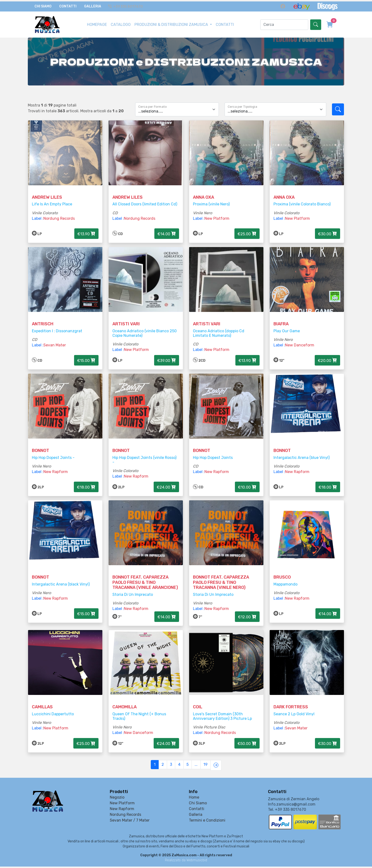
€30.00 (328, 230)
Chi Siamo (43, 5)
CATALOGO (121, 22)
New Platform (217, 215)
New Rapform (56, 472)
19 (206, 768)
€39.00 (167, 359)
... (196, 768)
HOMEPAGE (97, 22)
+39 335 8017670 (126, 5)
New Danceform (300, 343)
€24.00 (166, 487)
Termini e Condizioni (207, 822)
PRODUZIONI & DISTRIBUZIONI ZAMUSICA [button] (172, 22)
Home (194, 799)
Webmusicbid (197, 862)
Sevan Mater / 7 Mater (130, 822)
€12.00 (247, 619)
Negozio (117, 799)
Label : (38, 215)
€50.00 (247, 748)
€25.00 (247, 230)
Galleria (93, 5)
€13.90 (86, 230)
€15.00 (86, 359)
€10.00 (247, 487)
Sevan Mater (55, 343)
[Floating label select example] (177, 103)
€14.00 (167, 230)
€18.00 (86, 487)
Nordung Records (59, 215)
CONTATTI (225, 22)
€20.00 (327, 359)
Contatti (68, 5)
